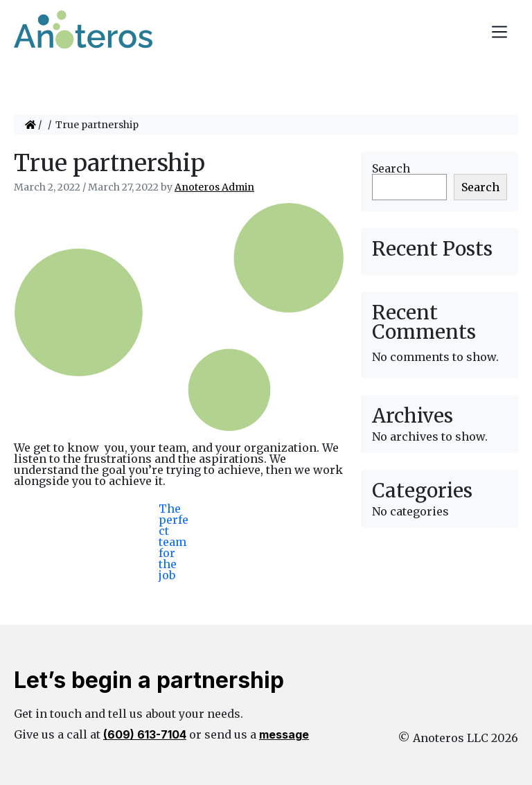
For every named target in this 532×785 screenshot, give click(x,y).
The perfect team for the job (174, 520)
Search (391, 168)
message (284, 734)
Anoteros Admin (214, 187)
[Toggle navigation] (499, 32)
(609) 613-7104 (145, 734)
